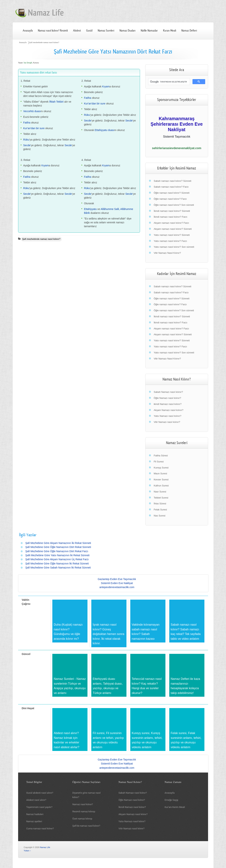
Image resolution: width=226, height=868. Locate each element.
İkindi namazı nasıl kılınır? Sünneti (172, 211)
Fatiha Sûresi (161, 456)
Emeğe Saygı (171, 800)
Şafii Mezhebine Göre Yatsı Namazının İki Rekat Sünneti (57, 555)
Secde (27, 145)
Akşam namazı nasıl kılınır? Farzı (171, 223)
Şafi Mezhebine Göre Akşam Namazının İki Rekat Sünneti (58, 543)
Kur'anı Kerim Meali (175, 807)
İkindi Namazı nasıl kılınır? (132, 807)
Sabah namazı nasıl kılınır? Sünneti (172, 181)
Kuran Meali (170, 31)
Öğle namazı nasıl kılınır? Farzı (170, 199)
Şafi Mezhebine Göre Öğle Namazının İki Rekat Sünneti (57, 564)
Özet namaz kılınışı (82, 819)
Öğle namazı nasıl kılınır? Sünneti (172, 193)
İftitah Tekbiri (56, 102)
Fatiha (27, 123)
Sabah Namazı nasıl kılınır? (168, 392)
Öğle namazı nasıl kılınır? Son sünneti (174, 205)
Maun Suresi (160, 473)
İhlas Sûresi (160, 504)
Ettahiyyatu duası (104, 130)
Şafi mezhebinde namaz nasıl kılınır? (44, 42)
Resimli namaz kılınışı (84, 811)
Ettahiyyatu (90, 209)
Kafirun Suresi (161, 486)
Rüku (26, 140)
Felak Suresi (160, 510)
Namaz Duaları (128, 31)
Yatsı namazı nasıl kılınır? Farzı (170, 241)
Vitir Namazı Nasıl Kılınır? (167, 253)
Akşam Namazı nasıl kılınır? (169, 410)
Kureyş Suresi (161, 468)
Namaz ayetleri (34, 821)
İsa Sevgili (28, 63)
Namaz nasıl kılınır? (83, 804)
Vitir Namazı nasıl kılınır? (167, 422)
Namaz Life (45, 847)
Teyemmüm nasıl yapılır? (39, 807)
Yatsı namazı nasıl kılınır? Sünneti (172, 235)
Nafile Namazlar (149, 31)
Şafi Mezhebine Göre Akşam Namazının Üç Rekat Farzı (57, 559)
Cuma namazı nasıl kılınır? (40, 829)
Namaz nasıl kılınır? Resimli (53, 31)
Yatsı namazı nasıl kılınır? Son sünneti (174, 247)
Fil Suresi (159, 462)
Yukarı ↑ (27, 851)
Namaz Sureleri (106, 31)
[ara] (169, 82)
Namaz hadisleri (35, 814)
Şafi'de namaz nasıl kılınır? (86, 826)
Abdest (77, 31)
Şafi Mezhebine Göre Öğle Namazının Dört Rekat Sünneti (58, 547)
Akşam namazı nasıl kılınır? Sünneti (173, 229)
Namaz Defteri (189, 31)
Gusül (89, 31)
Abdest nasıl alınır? (36, 800)
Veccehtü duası (32, 111)
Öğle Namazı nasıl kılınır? (167, 398)
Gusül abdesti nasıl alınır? (40, 793)
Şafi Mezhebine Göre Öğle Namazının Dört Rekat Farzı (57, 551)
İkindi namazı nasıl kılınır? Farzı (171, 217)
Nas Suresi (160, 516)
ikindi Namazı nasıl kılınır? (168, 404)
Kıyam (106, 86)
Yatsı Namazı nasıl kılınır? (168, 416)
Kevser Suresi (161, 480)
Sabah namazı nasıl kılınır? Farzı (171, 187)
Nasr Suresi (160, 492)
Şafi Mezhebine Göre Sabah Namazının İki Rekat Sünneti (58, 568)
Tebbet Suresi (161, 498)
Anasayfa (28, 31)
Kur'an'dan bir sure (34, 128)
